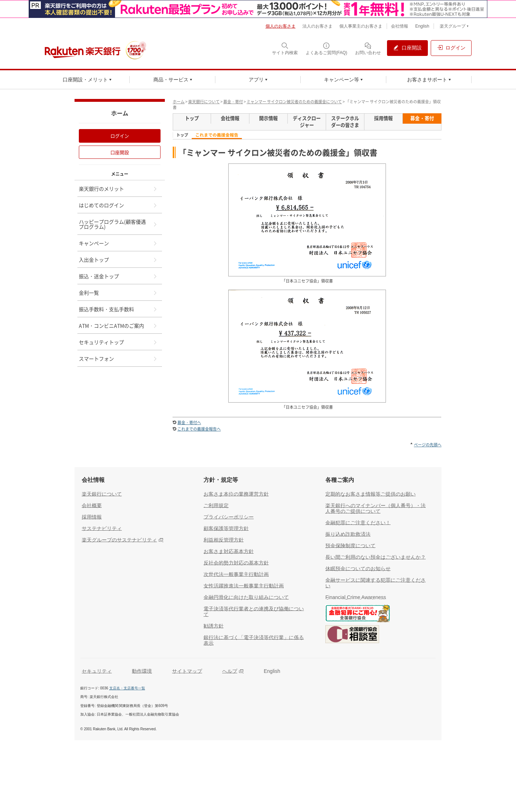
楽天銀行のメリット (118, 189)
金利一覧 (118, 293)
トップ (182, 135)
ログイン (120, 136)
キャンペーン (118, 243)
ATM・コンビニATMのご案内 (118, 326)
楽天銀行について (204, 102)
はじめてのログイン (118, 205)
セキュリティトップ (118, 342)
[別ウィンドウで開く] (258, 9)
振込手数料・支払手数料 (118, 309)
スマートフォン (118, 358)
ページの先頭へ (428, 445)
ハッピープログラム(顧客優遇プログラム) (118, 224)
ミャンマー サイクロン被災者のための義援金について (294, 102)
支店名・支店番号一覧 (127, 688)
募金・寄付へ (189, 422)
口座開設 (120, 152)
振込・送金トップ (118, 276)
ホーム (179, 102)
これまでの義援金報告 (217, 135)
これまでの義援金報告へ (199, 429)
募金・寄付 (233, 102)
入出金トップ (118, 260)
